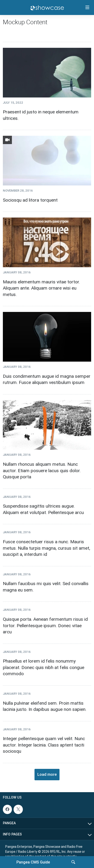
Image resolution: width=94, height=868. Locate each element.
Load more (47, 774)
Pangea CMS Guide (33, 862)
